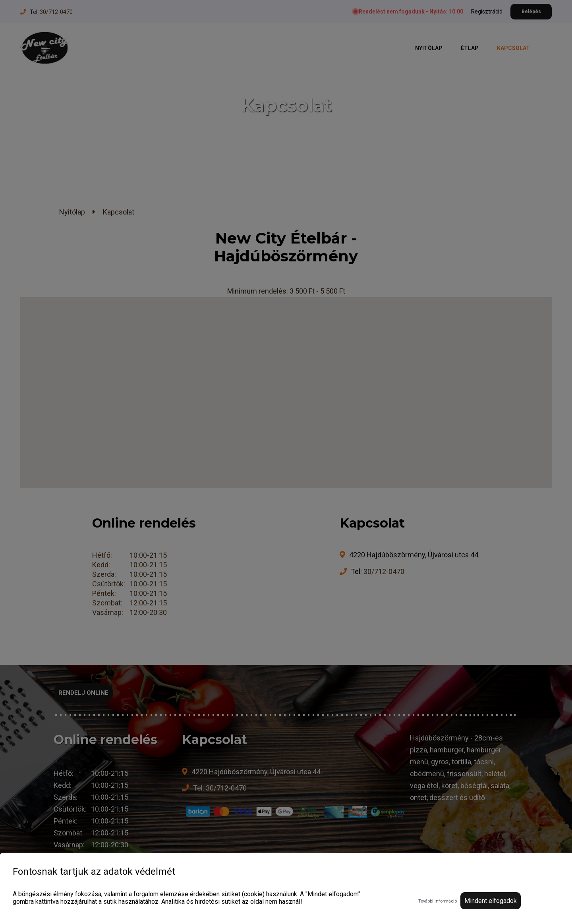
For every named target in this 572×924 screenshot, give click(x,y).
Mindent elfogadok (491, 901)
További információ (438, 901)
